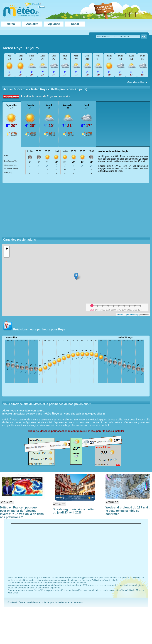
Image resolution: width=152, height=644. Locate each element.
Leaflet (120, 314)
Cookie (22, 602)
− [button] (7, 255)
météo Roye (51, 414)
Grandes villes (138, 83)
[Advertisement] (76, 210)
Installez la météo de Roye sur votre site (46, 96)
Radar (75, 24)
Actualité (32, 24)
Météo (11, 24)
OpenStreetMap (132, 314)
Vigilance (54, 24)
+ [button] (7, 249)
